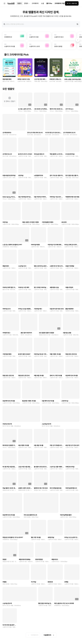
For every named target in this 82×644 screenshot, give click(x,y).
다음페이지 (49, 635)
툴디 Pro (49, 3)
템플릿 (19, 3)
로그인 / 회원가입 (72, 3)
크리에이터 (35, 3)
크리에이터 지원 (60, 3)
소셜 (42, 3)
